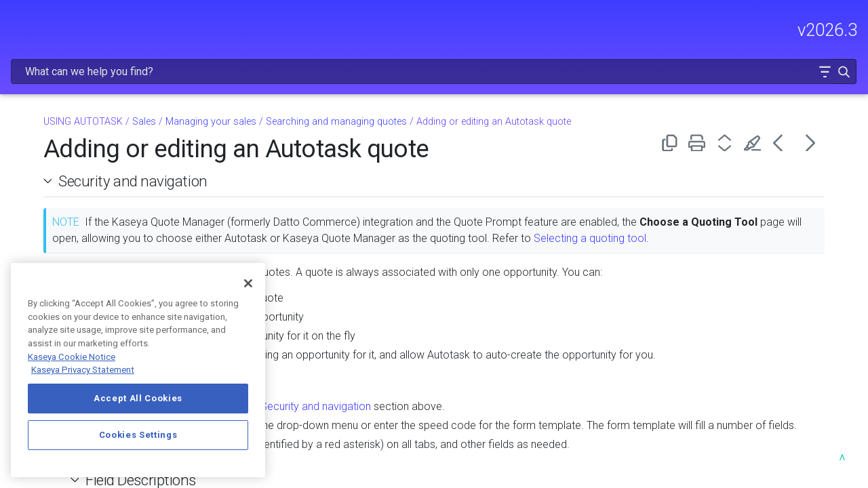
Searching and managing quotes (510, 86)
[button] (815, 29)
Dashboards (96, 167)
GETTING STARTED (92, 85)
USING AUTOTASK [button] (92, 142)
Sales (96, 208)
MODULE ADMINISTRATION (92, 114)
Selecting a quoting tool (348, 219)
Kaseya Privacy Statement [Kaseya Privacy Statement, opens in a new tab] (83, 370)
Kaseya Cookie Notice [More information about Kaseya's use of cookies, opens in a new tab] (72, 357)
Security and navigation (307, 146)
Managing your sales (100, 249)
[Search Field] (654, 29)
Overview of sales (100, 228)
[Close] (248, 283)
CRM (96, 188)
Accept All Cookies (138, 398)
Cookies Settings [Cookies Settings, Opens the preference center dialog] (138, 435)
